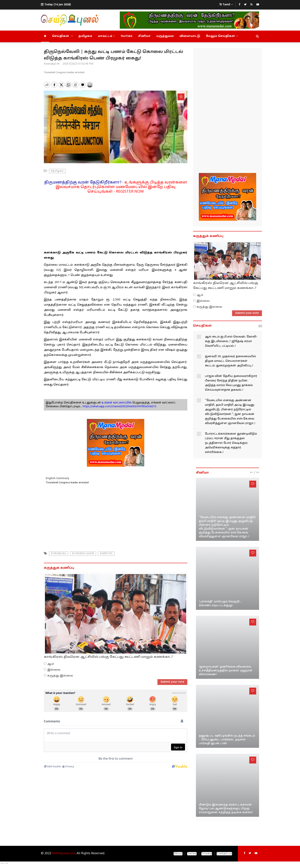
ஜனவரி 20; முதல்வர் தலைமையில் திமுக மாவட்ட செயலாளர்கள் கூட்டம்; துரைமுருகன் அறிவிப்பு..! (230, 361)
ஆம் (51, 664)
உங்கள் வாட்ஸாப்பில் (116, 403)
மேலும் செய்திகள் (222, 36)
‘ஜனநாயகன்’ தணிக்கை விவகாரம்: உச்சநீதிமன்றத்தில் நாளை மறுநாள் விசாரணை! (226, 671)
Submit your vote (172, 682)
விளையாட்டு (190, 36)
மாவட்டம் (106, 36)
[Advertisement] (116, 221)
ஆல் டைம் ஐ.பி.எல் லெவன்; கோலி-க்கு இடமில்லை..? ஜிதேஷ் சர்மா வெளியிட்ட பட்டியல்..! (231, 341)
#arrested (106, 554)
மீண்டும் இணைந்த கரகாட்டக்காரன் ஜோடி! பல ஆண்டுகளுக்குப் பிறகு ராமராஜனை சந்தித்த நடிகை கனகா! (226, 809)
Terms (192, 854)
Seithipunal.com (64, 853)
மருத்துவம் (165, 36)
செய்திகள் (62, 36)
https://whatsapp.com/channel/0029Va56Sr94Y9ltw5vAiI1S (119, 407)
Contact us (224, 854)
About (178, 854)
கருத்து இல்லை (60, 676)
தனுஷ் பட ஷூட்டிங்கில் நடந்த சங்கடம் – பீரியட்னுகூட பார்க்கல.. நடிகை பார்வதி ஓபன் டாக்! (227, 740)
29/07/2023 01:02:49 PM (78, 64)
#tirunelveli (59, 554)
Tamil (226, 5)
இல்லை (54, 670)
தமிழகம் (85, 36)
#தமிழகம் (57, 171)
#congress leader (83, 554)
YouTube (127, 36)
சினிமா (144, 36)
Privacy (207, 854)
